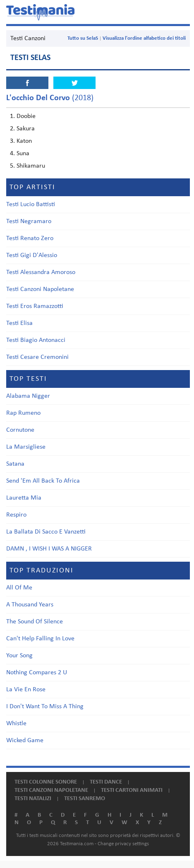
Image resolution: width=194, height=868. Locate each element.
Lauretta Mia (24, 498)
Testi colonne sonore (46, 782)
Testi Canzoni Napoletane (40, 289)
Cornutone (20, 430)
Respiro (16, 515)
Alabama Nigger (28, 396)
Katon (24, 141)
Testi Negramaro (29, 221)
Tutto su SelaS (83, 38)
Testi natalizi (33, 799)
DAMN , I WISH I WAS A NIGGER (49, 549)
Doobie (26, 116)
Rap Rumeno (23, 413)
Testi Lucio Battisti (31, 204)
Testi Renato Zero (30, 238)
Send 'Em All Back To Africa (43, 481)
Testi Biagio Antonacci (36, 340)
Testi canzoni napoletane (51, 790)
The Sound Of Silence (35, 622)
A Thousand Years (30, 605)
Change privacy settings (123, 844)
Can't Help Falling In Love (40, 639)
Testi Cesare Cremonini (37, 357)
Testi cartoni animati (132, 790)
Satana (15, 464)
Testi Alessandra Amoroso (41, 272)
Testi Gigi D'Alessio (32, 255)
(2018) (50, 98)
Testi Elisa (19, 323)
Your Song (19, 656)
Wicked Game (25, 741)
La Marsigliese (26, 447)
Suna (23, 154)
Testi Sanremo (85, 799)
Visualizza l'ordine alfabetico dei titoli (144, 38)
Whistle (16, 724)
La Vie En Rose (26, 690)
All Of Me (19, 588)
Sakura (26, 129)
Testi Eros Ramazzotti (35, 306)
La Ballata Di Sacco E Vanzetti (46, 532)
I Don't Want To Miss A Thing (45, 707)
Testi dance (106, 782)
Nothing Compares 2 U (37, 673)
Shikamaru (31, 166)
